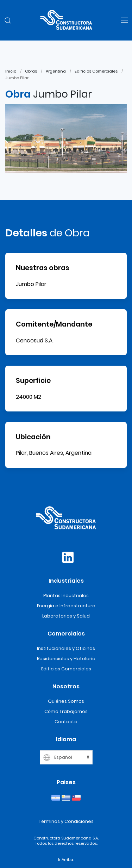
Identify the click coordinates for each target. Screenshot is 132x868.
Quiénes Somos (66, 701)
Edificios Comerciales (96, 71)
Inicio (11, 71)
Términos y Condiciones (66, 821)
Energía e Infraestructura (66, 606)
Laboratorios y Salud (66, 616)
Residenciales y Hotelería (66, 659)
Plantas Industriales (66, 596)
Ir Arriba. (66, 860)
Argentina (56, 71)
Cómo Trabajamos (66, 711)
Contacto (66, 722)
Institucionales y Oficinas (66, 648)
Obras (31, 71)
